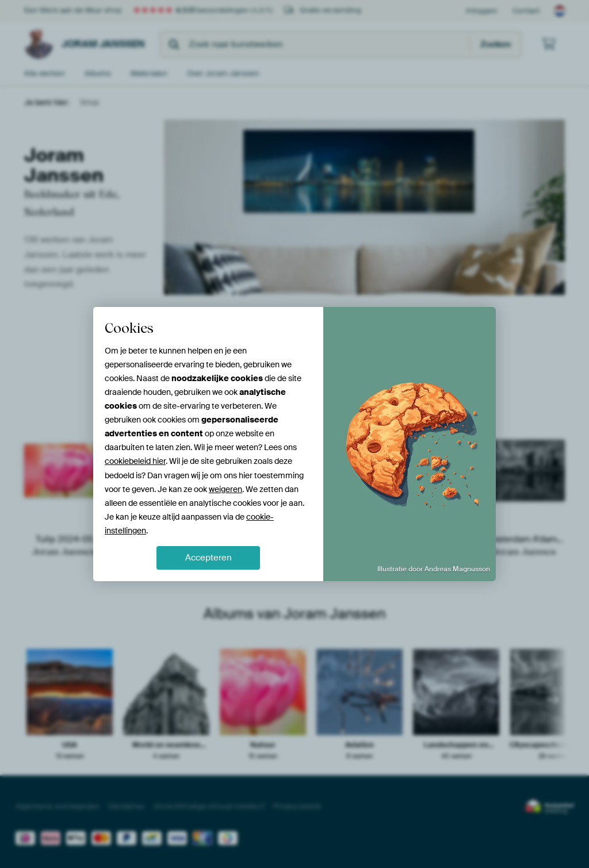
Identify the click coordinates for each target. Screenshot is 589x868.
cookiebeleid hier (135, 461)
